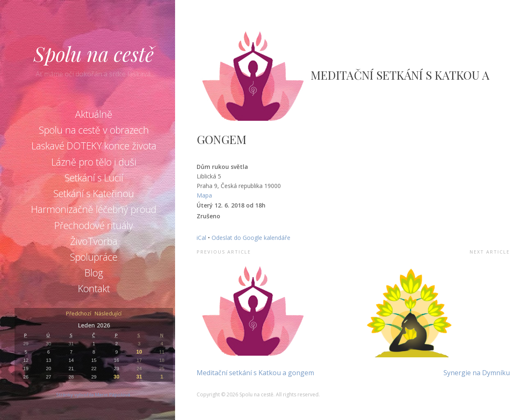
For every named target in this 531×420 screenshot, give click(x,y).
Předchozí (79, 314)
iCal (201, 238)
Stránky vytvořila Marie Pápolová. (94, 394)
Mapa (204, 195)
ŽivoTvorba (94, 241)
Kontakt (94, 288)
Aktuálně (94, 114)
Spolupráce (94, 257)
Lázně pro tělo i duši (94, 162)
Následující (108, 314)
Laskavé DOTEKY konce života (94, 146)
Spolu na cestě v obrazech (94, 130)
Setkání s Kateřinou (94, 193)
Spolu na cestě (94, 54)
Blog (94, 273)
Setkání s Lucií (94, 178)
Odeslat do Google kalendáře (251, 238)
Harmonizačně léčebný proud (94, 209)
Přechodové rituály (94, 225)
